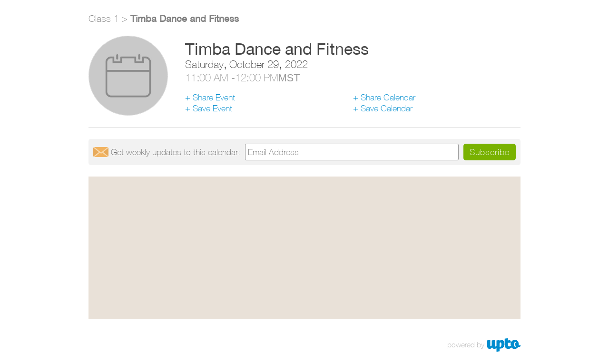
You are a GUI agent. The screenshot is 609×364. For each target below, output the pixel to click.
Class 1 (104, 18)
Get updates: (176, 152)
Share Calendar (388, 97)
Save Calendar (387, 108)
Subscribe (490, 152)
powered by (466, 345)
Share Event (214, 97)
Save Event (212, 108)
